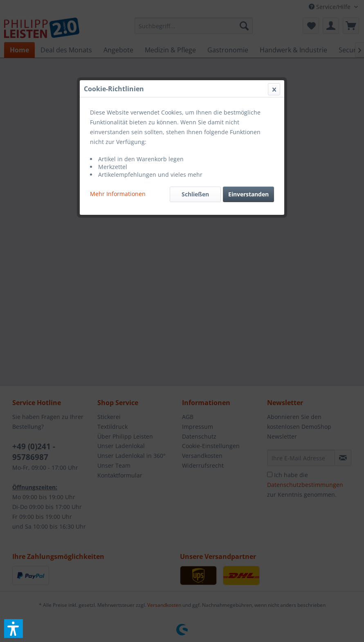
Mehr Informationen (118, 194)
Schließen (195, 194)
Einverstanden (248, 194)
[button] (13, 628)
